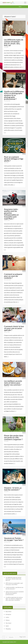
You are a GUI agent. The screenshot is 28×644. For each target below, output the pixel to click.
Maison (8, 620)
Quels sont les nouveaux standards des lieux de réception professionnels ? (15, 593)
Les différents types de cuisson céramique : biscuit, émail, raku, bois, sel (14, 42)
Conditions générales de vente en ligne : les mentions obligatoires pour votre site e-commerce (14, 599)
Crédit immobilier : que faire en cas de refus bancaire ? (14, 588)
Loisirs (7, 617)
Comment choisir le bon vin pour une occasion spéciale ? (14, 328)
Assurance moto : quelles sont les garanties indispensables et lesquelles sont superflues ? (11, 214)
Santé (7, 626)
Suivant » (11, 637)
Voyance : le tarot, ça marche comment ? (13, 489)
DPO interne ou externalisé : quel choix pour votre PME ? (14, 584)
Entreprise (8, 614)
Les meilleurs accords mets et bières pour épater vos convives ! (13, 383)
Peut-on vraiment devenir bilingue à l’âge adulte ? (14, 159)
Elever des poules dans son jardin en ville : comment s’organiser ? (14, 437)
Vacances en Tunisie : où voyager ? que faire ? (14, 539)
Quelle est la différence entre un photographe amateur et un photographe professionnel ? (14, 95)
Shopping (8, 629)
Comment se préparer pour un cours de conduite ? (13, 276)
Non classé (8, 623)
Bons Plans (9, 611)
